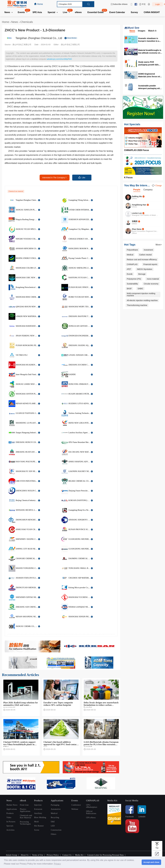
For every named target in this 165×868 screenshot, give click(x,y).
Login (157, 4)
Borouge (142, 274)
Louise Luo (137, 213)
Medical (130, 255)
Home (6, 22)
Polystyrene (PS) (134, 279)
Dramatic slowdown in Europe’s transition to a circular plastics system (149, 40)
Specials (10, 826)
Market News (12, 805)
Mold (36, 822)
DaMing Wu (137, 196)
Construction (56, 830)
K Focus (128, 178)
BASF (129, 289)
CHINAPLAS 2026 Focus (137, 150)
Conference (76, 805)
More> (159, 245)
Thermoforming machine (137, 305)
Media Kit (79, 855)
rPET (129, 269)
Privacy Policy (53, 855)
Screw (37, 830)
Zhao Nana (137, 229)
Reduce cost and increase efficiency (142, 260)
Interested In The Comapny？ (55, 178)
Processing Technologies (25, 823)
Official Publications (91, 812)
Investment (148, 250)
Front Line (24, 805)
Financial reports (150, 264)
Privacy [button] (57, 864)
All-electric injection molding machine (142, 300)
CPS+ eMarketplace (92, 806)
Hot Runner (39, 826)
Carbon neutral (145, 255)
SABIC (140, 289)
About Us (25, 855)
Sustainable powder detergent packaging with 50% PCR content (150, 87)
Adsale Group (12, 855)
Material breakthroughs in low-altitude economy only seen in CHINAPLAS (150, 51)
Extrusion (38, 809)
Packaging (55, 805)
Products (10, 813)
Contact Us (67, 855)
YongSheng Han (139, 205)
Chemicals (27, 22)
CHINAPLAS (132, 264)
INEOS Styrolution (145, 269)
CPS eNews (91, 818)
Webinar (75, 809)
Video (9, 817)
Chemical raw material (16, 191)
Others (54, 834)
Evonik (130, 274)
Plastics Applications (25, 810)
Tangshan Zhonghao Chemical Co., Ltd (39, 38)
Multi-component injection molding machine (141, 294)
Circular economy (151, 284)
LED (53, 826)
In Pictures (11, 822)
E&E (53, 822)
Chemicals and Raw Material (26, 817)
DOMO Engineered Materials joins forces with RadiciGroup (150, 75)
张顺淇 (135, 221)
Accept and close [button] (151, 862)
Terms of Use (38, 855)
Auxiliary (38, 813)
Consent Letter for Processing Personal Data (105, 855)
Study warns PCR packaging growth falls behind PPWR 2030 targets (150, 63)
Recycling (55, 817)
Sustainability (132, 284)
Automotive (56, 809)
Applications (12, 809)
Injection (38, 805)
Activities (10, 830)
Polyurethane (132, 250)
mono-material (153, 279)
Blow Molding (40, 817)
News (15, 22)
